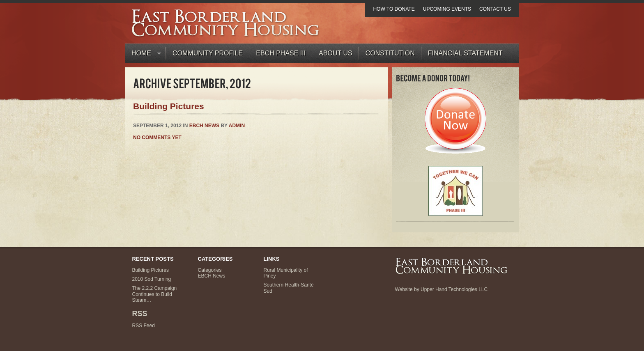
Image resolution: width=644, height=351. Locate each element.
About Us (336, 53)
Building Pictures (169, 106)
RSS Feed (144, 326)
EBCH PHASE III (281, 53)
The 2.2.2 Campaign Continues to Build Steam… (155, 294)
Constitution (390, 53)
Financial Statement (465, 53)
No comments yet (157, 138)
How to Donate (394, 9)
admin (237, 126)
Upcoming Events (447, 9)
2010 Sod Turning (152, 279)
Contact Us (495, 9)
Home (143, 55)
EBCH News (204, 126)
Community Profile (208, 53)
